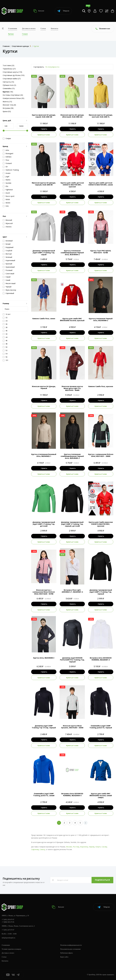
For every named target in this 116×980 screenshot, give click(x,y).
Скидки (25, 34)
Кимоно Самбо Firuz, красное (101, 386)
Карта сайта (64, 957)
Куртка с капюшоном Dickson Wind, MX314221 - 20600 (101, 455)
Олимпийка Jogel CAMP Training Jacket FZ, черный (101, 727)
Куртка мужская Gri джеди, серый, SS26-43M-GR (44, 116)
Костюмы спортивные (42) (13, 95)
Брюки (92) (7, 111)
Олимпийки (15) (9, 88)
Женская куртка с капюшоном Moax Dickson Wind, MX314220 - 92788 (44, 592)
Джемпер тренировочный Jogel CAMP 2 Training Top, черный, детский (72, 524)
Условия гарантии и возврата (11, 949)
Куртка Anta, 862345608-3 (44, 658)
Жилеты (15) (7, 102)
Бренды (11, 34)
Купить (44, 129)
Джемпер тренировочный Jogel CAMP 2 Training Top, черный (101, 592)
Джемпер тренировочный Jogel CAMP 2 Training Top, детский (44, 524)
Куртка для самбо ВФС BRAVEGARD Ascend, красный (72, 319)
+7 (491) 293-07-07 (8, 920)
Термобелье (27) (9, 69)
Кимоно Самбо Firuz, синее (44, 319)
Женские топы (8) (9, 105)
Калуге (98, 847)
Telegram (63, 11)
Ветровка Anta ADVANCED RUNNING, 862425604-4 (72, 795)
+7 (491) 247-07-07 (8, 930)
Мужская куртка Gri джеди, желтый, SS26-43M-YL (101, 116)
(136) (8, 92)
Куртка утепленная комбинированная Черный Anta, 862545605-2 (72, 456)
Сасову (104, 847)
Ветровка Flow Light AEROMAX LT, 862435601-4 (72, 591)
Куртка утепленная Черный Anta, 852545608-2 (101, 319)
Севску (42, 849)
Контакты (54, 28)
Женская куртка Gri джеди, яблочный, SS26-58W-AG (72, 116)
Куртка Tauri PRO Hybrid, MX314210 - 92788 (101, 252)
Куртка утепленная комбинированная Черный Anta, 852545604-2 (72, 253)
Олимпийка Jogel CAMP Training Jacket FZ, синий (44, 795)
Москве (69, 847)
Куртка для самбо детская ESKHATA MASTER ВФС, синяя (101, 184)
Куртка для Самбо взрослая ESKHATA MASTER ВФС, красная (101, 524)
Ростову (76, 847)
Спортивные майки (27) (12, 79)
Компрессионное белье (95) (13, 98)
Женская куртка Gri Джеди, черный (44, 387)
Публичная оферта (66, 953)
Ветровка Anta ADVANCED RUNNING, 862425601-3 (101, 659)
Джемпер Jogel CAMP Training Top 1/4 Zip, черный (44, 727)
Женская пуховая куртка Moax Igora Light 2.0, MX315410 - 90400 (72, 388)
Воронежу (84, 847)
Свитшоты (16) (8, 82)
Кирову (92, 847)
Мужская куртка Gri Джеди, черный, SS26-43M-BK (44, 184)
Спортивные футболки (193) (14, 75)
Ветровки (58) (8, 108)
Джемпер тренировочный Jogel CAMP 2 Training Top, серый (44, 253)
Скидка (7, 138)
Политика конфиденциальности (71, 945)
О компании (13, 28)
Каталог (39, 11)
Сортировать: (39, 67)
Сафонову (35, 849)
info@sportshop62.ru (8, 938)
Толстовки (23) (8, 65)
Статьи (43, 28)
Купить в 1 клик (44, 135)
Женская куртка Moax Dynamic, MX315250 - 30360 (72, 727)
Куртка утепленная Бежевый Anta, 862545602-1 (44, 455)
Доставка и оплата (29, 28)
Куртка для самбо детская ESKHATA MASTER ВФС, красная (72, 185)
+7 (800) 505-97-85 (8, 922)
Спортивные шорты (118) (12, 72)
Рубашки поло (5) (9, 85)
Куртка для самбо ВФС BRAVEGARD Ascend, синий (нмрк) (101, 795)
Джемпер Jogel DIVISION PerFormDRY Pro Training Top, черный (72, 660)
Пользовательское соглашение (70, 949)
